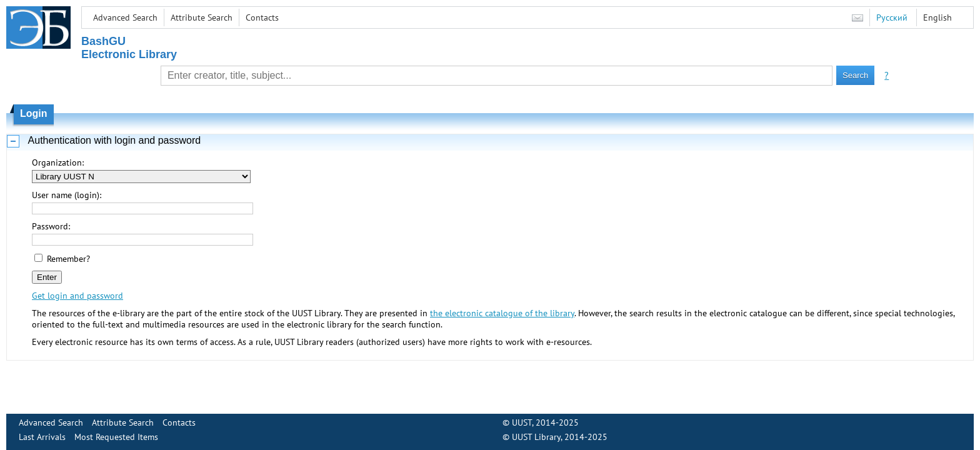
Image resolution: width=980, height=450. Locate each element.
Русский (892, 17)
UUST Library (536, 437)
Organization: (58, 162)
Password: (51, 226)
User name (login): (67, 195)
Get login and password (77, 296)
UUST (522, 422)
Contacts (262, 17)
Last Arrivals (42, 437)
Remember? (68, 259)
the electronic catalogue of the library (502, 313)
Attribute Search (202, 17)
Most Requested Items (116, 437)
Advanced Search (125, 17)
